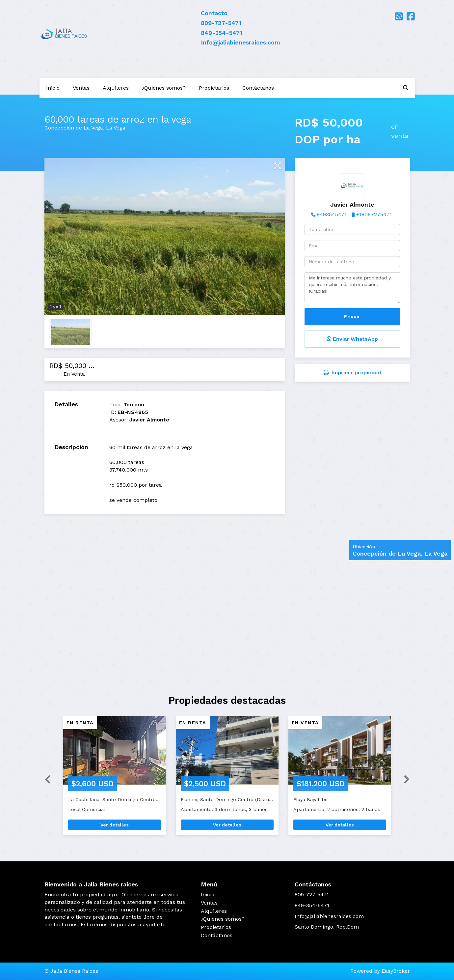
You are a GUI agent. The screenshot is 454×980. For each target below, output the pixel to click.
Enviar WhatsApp (352, 339)
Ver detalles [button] (115, 825)
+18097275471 (374, 214)
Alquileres (116, 88)
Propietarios (214, 88)
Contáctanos (258, 88)
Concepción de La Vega (74, 128)
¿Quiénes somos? (164, 88)
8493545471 (332, 214)
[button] (45, 779)
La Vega (116, 128)
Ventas (81, 88)
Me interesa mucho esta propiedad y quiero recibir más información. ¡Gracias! (352, 288)
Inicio (53, 88)
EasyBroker (396, 971)
